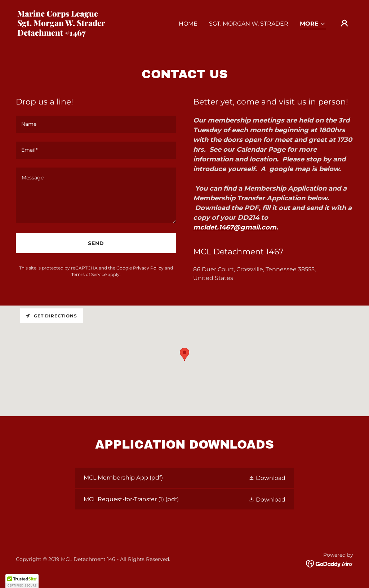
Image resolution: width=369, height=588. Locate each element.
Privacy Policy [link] (148, 268)
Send (96, 243)
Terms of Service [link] (89, 274)
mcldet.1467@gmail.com (235, 227)
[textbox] (96, 124)
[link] (64, 34)
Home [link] (188, 24)
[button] (313, 24)
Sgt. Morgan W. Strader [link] (249, 24)
